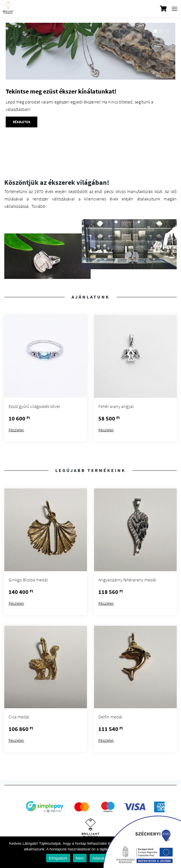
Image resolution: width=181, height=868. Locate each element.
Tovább (38, 206)
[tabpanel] (90, 101)
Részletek (16, 430)
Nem (80, 858)
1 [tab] (155, 31)
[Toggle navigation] (175, 9)
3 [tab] (168, 31)
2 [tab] (162, 31)
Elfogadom (58, 858)
